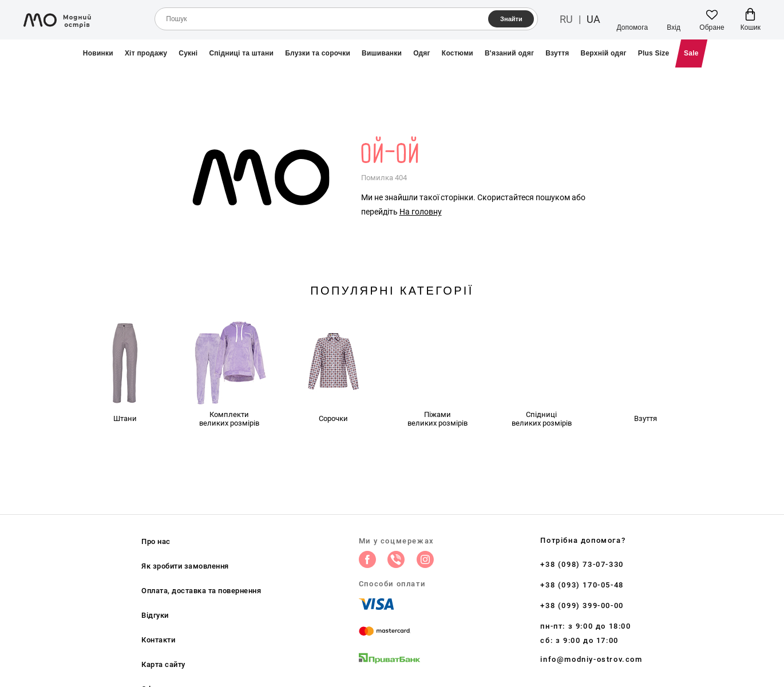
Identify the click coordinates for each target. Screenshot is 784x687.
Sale (691, 53)
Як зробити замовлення (185, 566)
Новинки (98, 53)
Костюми (458, 53)
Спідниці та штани (241, 53)
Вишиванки (382, 53)
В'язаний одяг (509, 53)
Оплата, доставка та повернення (201, 591)
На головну (421, 212)
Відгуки (155, 615)
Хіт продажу (146, 53)
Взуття (557, 53)
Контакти (158, 640)
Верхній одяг (604, 53)
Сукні (188, 53)
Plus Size (654, 53)
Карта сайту (163, 664)
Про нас (156, 541)
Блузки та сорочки (318, 53)
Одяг (422, 53)
